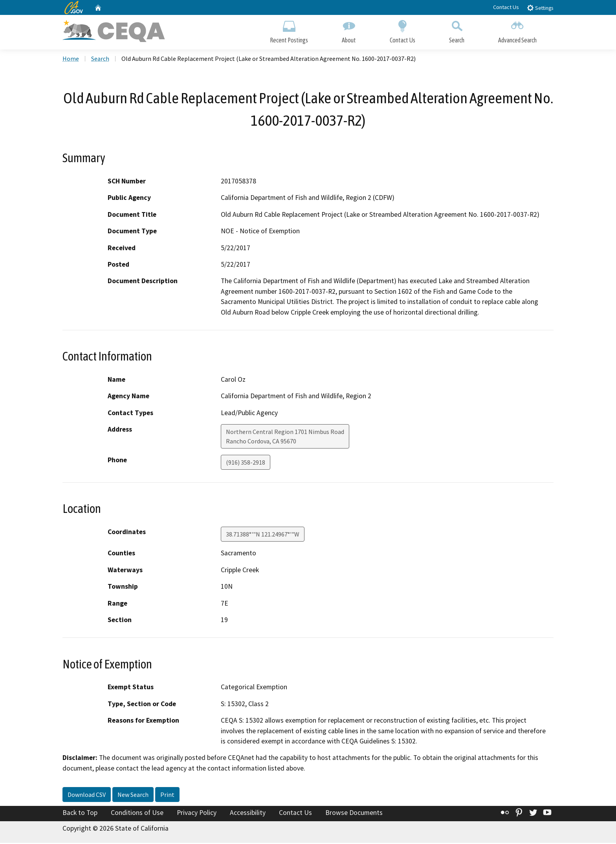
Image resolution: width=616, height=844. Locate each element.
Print (167, 796)
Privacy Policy (197, 814)
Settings (540, 8)
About (349, 30)
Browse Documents (354, 814)
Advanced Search (517, 30)
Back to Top (80, 814)
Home (71, 59)
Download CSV (87, 796)
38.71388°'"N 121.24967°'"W (263, 535)
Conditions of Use (137, 814)
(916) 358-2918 (246, 463)
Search (457, 30)
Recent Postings (289, 30)
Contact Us (506, 7)
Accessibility (248, 814)
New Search (133, 796)
